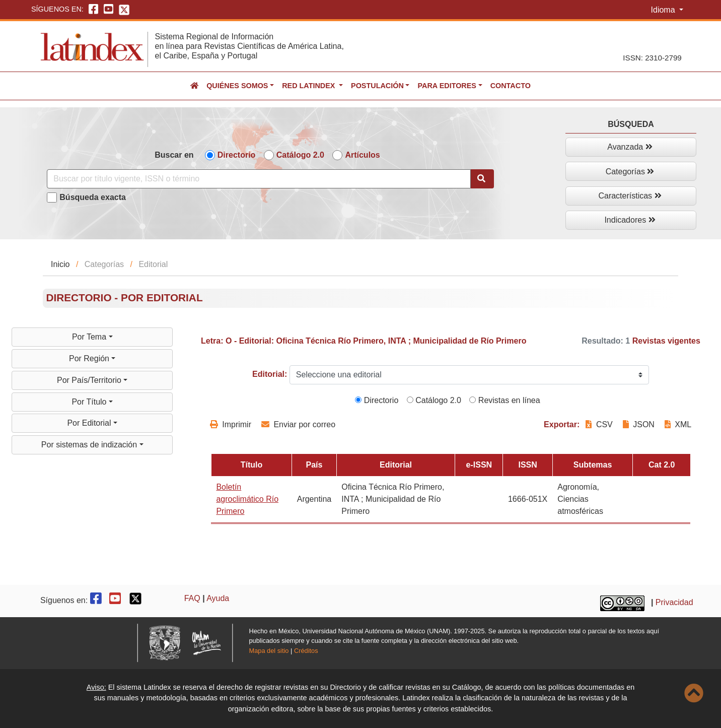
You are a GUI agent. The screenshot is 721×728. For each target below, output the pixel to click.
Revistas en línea (504, 400)
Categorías (630, 172)
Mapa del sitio (269, 651)
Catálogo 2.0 (300, 155)
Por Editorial (90, 423)
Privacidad (674, 603)
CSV (600, 424)
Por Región (90, 358)
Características (630, 196)
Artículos (362, 155)
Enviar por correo (298, 424)
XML (678, 424)
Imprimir (231, 424)
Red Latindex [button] (309, 86)
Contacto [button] (511, 86)
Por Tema (90, 337)
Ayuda (218, 598)
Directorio (237, 155)
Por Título (90, 402)
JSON (639, 424)
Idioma (664, 10)
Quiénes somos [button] (237, 86)
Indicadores (630, 220)
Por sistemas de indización (90, 445)
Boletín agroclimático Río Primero (247, 499)
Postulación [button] (377, 86)
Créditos (306, 651)
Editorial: (270, 374)
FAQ (192, 598)
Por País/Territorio (90, 380)
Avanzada (630, 147)
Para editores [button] (447, 86)
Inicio (60, 264)
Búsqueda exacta (93, 197)
